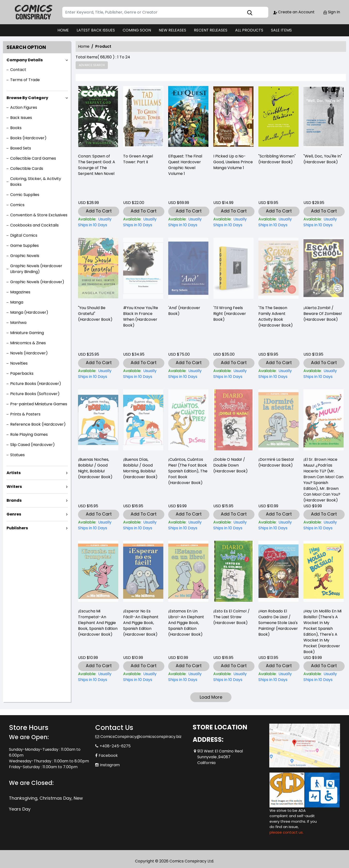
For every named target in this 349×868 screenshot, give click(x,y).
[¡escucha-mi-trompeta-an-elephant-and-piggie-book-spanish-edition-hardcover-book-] (98, 677)
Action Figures (24, 107)
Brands (14, 500)
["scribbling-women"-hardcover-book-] (278, 118)
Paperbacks (22, 373)
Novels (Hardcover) (29, 353)
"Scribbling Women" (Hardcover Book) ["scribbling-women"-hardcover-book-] (277, 159)
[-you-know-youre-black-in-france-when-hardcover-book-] (143, 374)
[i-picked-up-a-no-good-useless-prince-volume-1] (233, 118)
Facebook (108, 755)
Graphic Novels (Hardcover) (37, 282)
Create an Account (294, 12)
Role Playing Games (29, 434)
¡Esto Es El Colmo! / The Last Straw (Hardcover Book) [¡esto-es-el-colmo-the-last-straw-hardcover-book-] (231, 617)
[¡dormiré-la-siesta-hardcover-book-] (278, 525)
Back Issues (21, 118)
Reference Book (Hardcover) (38, 424)
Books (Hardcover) (28, 138)
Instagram (110, 765)
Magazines (20, 292)
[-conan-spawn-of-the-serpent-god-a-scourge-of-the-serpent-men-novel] (98, 118)
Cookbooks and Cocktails (34, 225)
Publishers (17, 528)
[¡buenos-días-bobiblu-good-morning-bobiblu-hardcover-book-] (143, 525)
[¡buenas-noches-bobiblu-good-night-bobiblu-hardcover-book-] (98, 525)
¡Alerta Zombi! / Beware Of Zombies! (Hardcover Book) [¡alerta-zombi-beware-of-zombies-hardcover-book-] (323, 314)
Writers (14, 487)
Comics (17, 205)
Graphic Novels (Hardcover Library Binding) (36, 269)
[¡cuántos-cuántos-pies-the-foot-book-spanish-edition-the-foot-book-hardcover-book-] (188, 525)
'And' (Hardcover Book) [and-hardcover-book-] (184, 311)
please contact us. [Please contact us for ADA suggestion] (286, 832)
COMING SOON (137, 30)
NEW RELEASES (172, 30)
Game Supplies (24, 246)
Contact (18, 70)
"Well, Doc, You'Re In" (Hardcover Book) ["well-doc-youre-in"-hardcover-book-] (323, 159)
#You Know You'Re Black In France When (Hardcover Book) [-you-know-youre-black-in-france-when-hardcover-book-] (141, 317)
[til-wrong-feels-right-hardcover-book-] (233, 374)
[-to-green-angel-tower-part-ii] (143, 118)
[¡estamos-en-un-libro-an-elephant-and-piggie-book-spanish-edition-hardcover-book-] (188, 677)
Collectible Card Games (33, 158)
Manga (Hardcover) (29, 312)
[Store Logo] (33, 12)
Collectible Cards (27, 168)
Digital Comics (24, 235)
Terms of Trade (25, 80)
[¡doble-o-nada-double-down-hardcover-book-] (233, 525)
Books (16, 128)
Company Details (25, 60)
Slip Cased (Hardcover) (32, 445)
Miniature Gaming (27, 333)
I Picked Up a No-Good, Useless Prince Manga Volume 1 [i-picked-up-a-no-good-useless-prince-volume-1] (233, 162)
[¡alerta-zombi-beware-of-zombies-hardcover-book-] (324, 374)
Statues (17, 455)
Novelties (19, 363)
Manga (17, 302)
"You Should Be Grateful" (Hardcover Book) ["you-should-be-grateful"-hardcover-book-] (95, 314)
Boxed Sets (21, 148)
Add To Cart (99, 211)
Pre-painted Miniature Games (39, 404)
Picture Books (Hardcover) (36, 384)
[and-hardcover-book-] (188, 374)
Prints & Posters (25, 414)
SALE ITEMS (281, 30)
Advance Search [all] (92, 65)
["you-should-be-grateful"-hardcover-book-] (98, 374)
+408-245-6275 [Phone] (115, 746)
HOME (63, 30)
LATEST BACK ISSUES (96, 30)
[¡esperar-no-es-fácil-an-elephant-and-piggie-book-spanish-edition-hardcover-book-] (143, 677)
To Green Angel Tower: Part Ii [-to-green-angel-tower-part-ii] (138, 159)
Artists (14, 473)
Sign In (332, 12)
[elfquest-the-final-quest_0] (188, 118)
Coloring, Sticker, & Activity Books (36, 182)
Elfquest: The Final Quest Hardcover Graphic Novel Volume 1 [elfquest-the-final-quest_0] (185, 165)
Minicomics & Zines (28, 343)
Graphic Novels (25, 256)
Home (84, 46)
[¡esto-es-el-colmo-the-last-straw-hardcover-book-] (233, 677)
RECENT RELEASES (211, 30)
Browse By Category (27, 98)
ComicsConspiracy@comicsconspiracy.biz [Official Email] (141, 737)
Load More (211, 697)
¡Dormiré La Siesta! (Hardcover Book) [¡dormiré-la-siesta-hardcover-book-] (276, 462)
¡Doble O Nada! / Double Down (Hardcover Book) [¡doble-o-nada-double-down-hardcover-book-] (230, 465)
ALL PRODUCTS (249, 30)
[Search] (165, 12)
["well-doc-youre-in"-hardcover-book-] (324, 118)
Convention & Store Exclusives (39, 215)
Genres (14, 514)
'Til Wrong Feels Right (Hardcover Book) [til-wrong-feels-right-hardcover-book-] (230, 314)
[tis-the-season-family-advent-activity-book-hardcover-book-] (278, 374)
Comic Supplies (25, 195)
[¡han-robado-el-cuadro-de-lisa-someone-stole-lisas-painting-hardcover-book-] (278, 677)
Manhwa (18, 323)
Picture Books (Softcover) (35, 394)
